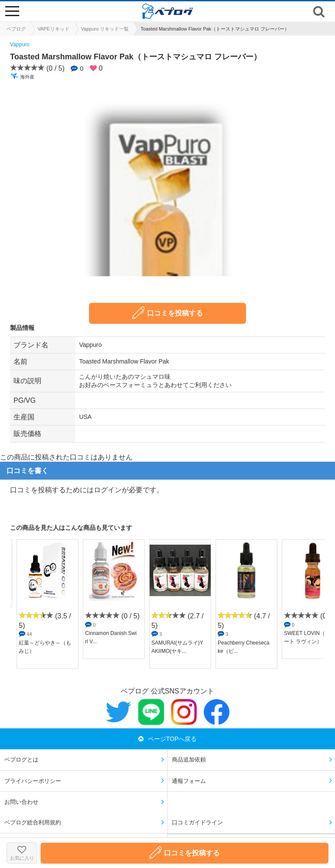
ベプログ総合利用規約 (33, 822)
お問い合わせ (21, 802)
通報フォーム (189, 781)
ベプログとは (21, 760)
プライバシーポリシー (33, 781)
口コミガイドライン (197, 822)
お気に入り (22, 853)
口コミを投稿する (167, 313)
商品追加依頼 (189, 760)
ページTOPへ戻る (168, 739)
